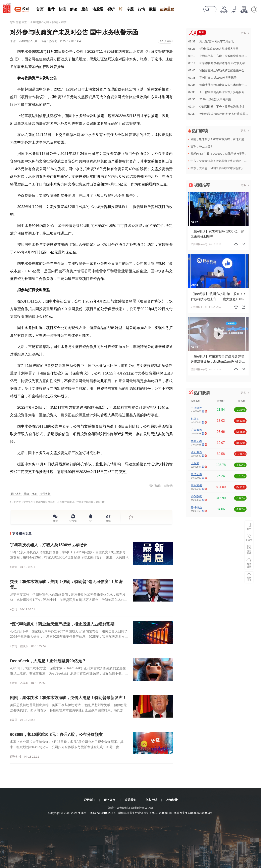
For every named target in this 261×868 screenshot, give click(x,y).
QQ (91, 520)
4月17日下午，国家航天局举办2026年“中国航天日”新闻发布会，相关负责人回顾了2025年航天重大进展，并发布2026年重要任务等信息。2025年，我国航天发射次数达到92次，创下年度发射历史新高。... (69, 637)
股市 (85, 9)
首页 (40, 9)
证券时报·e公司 (39, 22)
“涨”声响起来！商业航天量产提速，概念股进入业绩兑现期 (62, 624)
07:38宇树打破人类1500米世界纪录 (212, 78)
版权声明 (151, 800)
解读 (74, 9)
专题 (130, 9)
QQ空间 (73, 520)
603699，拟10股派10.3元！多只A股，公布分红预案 (56, 734)
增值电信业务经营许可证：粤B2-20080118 (145, 813)
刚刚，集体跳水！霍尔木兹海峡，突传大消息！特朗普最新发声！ (68, 698)
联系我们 (130, 800)
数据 (153, 9)
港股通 (98, 9)
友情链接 (172, 800)
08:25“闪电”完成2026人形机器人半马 (213, 49)
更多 (243, 33)
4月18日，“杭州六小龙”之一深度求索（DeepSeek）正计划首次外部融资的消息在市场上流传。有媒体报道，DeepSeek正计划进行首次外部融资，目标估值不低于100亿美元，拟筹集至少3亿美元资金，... (69, 673)
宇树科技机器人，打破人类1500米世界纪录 (49, 545)
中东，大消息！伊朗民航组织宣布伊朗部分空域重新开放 (226, 168)
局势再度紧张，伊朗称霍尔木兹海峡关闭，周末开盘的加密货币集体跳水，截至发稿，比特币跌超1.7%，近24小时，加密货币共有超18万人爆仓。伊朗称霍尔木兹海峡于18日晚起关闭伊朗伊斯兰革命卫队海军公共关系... (69, 600)
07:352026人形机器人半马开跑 (210, 99)
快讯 (62, 9)
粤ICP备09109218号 (103, 813)
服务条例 (110, 800)
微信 (55, 520)
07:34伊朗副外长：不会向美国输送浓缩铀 (216, 107)
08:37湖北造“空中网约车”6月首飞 (211, 41)
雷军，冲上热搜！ (202, 146)
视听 (111, 9)
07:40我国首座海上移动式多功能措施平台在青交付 (222, 70)
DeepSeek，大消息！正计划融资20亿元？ (48, 661)
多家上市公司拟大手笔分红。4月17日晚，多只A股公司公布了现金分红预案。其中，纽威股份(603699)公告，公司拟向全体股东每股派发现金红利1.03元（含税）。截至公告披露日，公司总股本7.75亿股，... (67, 747)
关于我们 (89, 800)
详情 (64, 22)
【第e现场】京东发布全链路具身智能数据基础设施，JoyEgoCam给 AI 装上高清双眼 (218, 362)
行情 (141, 9)
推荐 (51, 9)
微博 (108, 520)
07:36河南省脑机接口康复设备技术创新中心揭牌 (221, 85)
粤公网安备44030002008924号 (193, 813)
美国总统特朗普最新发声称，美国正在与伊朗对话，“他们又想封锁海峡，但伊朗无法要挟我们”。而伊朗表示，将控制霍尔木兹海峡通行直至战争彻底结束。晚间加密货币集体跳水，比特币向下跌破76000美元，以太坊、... (68, 710)
